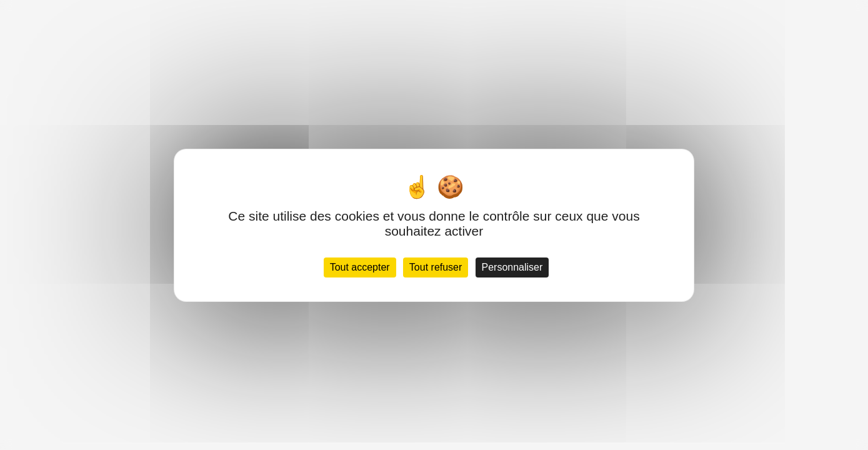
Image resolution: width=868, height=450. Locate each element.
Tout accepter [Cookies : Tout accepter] (360, 267)
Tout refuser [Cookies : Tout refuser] (436, 267)
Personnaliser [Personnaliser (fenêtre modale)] (512, 267)
